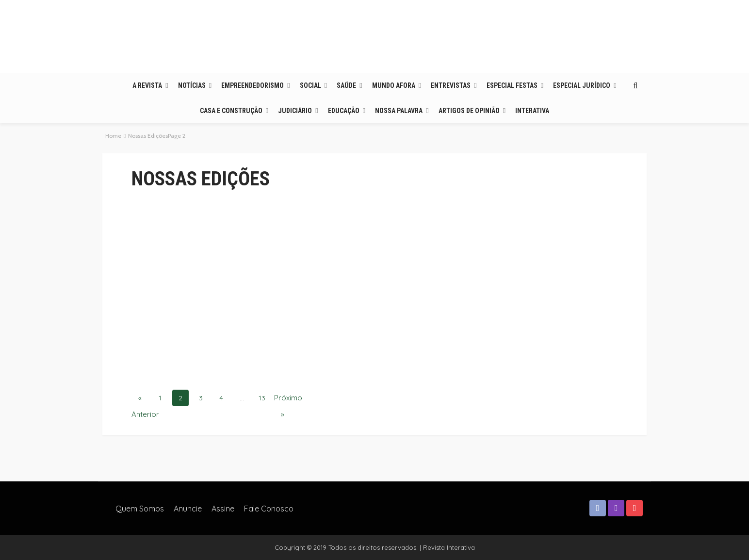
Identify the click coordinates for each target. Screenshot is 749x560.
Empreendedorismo (252, 85)
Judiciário (295, 111)
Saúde (346, 85)
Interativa (532, 111)
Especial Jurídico (582, 85)
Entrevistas (451, 85)
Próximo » (282, 400)
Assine (223, 509)
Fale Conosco (269, 509)
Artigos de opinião (469, 111)
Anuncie (188, 509)
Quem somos (140, 509)
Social (310, 85)
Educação (344, 111)
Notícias (192, 85)
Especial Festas (512, 85)
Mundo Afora (394, 85)
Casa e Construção (231, 111)
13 (262, 398)
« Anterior (140, 400)
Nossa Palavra (399, 111)
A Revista (147, 85)
